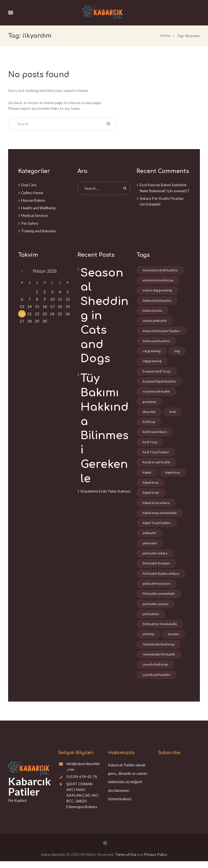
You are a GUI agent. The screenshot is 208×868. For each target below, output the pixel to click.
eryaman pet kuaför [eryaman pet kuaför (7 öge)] (157, 393)
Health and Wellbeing (39, 207)
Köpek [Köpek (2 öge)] (147, 475)
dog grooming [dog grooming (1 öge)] (153, 362)
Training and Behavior (39, 230)
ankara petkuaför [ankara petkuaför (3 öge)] (155, 321)
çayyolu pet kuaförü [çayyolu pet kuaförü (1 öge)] (157, 681)
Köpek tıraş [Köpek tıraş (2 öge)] (151, 486)
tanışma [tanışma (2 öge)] (174, 640)
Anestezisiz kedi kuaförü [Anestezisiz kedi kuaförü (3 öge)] (160, 269)
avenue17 (148, 196)
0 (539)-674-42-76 (82, 783)
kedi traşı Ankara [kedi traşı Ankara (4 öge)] (155, 434)
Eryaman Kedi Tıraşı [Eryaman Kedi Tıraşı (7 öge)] (157, 372)
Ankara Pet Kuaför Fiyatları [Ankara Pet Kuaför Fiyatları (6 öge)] (162, 331)
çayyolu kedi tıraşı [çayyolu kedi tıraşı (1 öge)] (156, 671)
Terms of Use (126, 861)
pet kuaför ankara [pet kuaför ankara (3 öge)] (155, 558)
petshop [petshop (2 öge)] (149, 640)
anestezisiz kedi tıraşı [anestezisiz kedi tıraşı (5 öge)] (158, 280)
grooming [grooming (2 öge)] (150, 403)
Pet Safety (30, 222)
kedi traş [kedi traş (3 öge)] (149, 424)
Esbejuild (154, 209)
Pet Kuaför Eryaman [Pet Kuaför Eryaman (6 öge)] (157, 568)
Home (165, 35)
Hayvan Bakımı (33, 200)
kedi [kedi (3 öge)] (173, 414)
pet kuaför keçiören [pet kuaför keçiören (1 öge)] (157, 589)
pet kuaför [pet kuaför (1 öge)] (150, 547)
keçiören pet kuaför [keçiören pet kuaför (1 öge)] (157, 465)
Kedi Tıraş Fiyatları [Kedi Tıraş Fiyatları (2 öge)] (156, 455)
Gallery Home (32, 192)
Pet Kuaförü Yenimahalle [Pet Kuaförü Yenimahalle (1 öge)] (161, 630)
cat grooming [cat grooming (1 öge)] (152, 352)
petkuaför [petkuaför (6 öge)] (150, 537)
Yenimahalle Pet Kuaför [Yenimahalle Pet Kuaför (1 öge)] (160, 661)
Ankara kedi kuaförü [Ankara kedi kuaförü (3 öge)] (157, 300)
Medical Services (35, 215)
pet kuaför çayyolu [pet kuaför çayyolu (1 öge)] (156, 609)
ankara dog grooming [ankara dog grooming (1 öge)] (158, 290)
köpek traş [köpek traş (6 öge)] (173, 475)
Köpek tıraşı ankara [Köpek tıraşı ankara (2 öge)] (156, 506)
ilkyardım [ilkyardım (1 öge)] (149, 414)
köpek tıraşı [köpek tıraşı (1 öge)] (151, 496)
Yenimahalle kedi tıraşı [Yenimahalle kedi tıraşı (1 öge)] (159, 650)
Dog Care (29, 184)
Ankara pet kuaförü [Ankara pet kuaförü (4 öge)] (156, 341)
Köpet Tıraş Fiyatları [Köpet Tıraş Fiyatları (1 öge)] (157, 527)
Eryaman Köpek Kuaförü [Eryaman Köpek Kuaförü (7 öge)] (160, 383)
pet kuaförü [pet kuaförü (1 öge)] (151, 620)
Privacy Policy (156, 861)
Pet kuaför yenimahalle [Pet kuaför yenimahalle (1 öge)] (159, 599)
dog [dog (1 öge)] (178, 352)
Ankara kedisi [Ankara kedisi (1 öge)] (152, 311)
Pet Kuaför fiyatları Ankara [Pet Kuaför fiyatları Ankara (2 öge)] (162, 578)
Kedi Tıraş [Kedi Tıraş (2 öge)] (150, 444)
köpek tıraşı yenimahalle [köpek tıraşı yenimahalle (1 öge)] (160, 517)
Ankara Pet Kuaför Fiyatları (162, 203)
